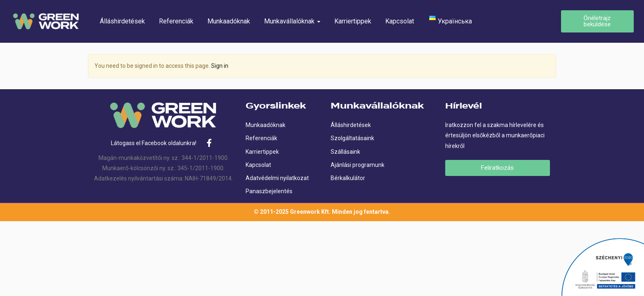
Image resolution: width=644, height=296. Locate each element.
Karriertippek (353, 21)
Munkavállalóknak (292, 21)
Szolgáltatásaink (352, 138)
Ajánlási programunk (358, 165)
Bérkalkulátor (348, 178)
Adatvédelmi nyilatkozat (277, 178)
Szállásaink (345, 152)
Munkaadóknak (229, 21)
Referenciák (176, 21)
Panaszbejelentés (269, 191)
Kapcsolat (400, 21)
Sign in (220, 66)
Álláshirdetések (122, 21)
